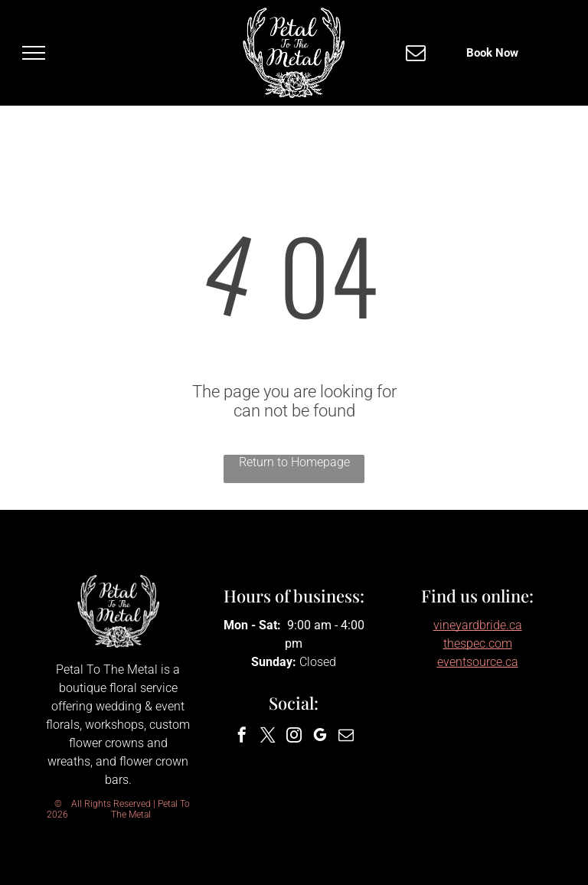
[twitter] (268, 737)
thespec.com (478, 643)
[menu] (34, 53)
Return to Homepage (294, 462)
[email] (346, 737)
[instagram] (294, 737)
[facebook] (242, 737)
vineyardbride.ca (478, 625)
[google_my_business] (320, 737)
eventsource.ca (478, 662)
